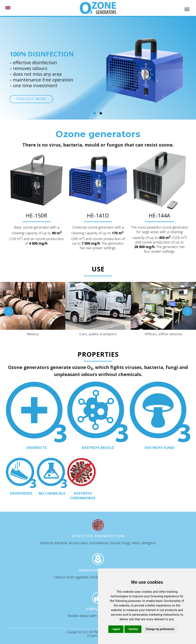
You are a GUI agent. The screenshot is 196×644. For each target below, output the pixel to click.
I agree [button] (116, 629)
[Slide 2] (101, 113)
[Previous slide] (9, 311)
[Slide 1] (95, 113)
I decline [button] (133, 629)
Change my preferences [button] (160, 629)
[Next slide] (187, 311)
